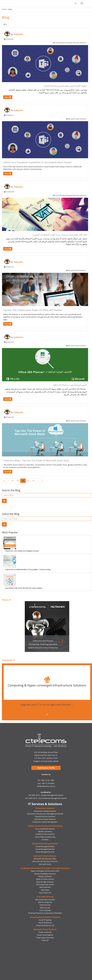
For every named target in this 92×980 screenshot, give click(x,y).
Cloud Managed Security (45, 852)
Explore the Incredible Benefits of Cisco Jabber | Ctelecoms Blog (28, 570)
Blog (10, 9)
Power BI (45, 940)
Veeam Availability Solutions (45, 874)
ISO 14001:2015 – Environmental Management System (46, 798)
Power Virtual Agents (45, 935)
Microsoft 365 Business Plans (45, 859)
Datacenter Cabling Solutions (45, 811)
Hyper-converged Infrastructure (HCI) (45, 871)
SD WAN (45, 840)
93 (13, 481)
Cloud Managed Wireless (45, 846)
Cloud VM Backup (45, 923)
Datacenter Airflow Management (45, 822)
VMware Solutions (45, 876)
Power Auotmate (45, 932)
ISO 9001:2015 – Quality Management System (46, 795)
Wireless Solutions (45, 831)
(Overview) (50, 938)
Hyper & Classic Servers (45, 879)
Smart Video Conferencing (45, 837)
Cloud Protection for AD (45, 925)
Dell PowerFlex (45, 887)
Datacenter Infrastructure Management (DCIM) (45, 814)
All (5, 24)
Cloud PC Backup (45, 920)
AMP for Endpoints (45, 902)
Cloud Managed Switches (45, 849)
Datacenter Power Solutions (45, 819)
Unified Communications (45, 834)
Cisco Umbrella (45, 910)
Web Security (45, 908)
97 (33, 481)
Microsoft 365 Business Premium (45, 861)
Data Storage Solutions (45, 882)
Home (4, 9)
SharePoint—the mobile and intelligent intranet (22, 551)
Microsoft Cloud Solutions (45, 856)
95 (23, 481)
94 (18, 481)
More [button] (8, 97)
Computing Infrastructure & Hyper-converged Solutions (45, 868)
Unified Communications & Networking (45, 826)
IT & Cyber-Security (45, 897)
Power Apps (41, 938)
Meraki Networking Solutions (45, 844)
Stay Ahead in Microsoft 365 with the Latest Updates (24, 588)
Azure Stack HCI (45, 893)
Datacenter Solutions (45, 808)
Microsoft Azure (45, 864)
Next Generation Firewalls (45, 900)
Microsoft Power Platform (45, 929)
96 (28, 481)
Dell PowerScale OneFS (45, 885)
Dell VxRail (45, 890)
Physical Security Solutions (45, 816)
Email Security (45, 905)
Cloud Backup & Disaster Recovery (45, 917)
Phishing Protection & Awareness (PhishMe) (45, 913)
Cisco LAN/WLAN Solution (45, 829)
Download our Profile (46, 768)
